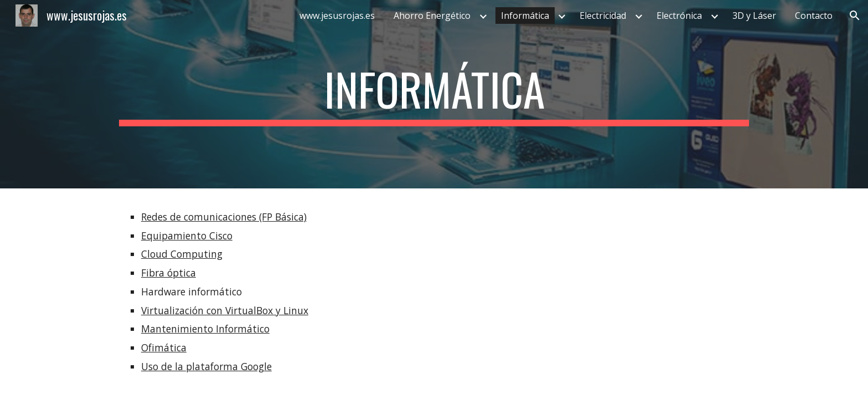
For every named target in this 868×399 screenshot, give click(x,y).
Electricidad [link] (603, 16)
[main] (434, 94)
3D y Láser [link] (754, 16)
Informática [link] (525, 16)
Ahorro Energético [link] (432, 16)
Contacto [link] (814, 16)
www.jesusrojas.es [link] (337, 16)
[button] (855, 16)
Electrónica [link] (679, 16)
